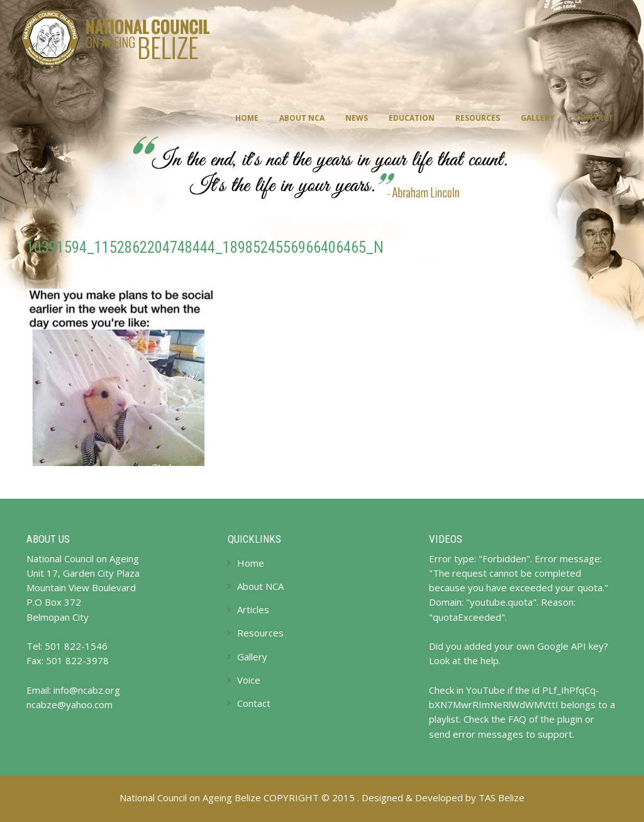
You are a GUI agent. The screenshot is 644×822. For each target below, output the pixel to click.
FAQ (517, 719)
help (490, 660)
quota (590, 587)
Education (412, 118)
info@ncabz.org (87, 690)
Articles (253, 609)
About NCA (302, 118)
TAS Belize (502, 797)
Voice (249, 680)
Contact (594, 118)
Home (247, 118)
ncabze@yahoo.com (69, 704)
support (555, 734)
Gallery (538, 118)
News (357, 118)
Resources (478, 118)
